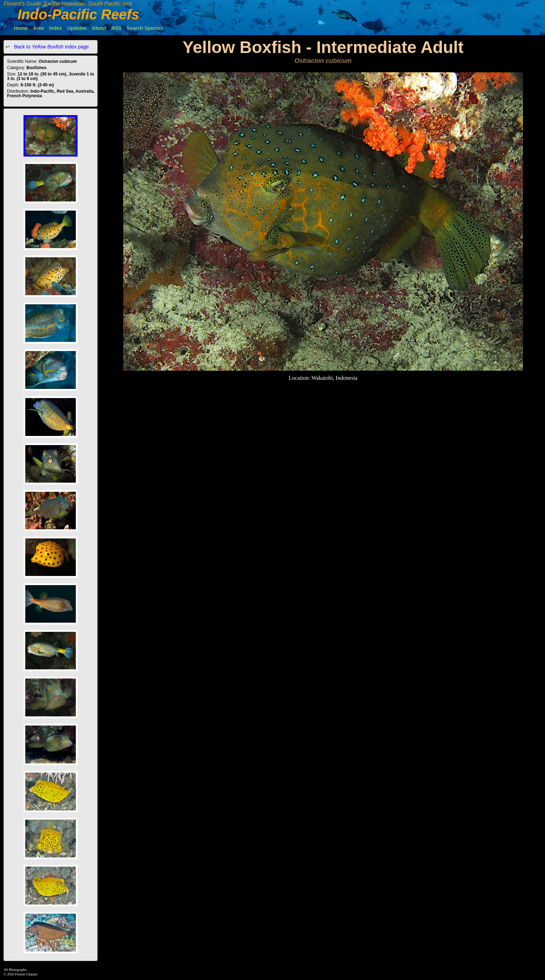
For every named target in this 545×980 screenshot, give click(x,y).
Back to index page (51, 47)
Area (38, 28)
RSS (116, 28)
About (99, 28)
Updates (77, 28)
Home (21, 28)
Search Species (145, 28)
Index (56, 28)
